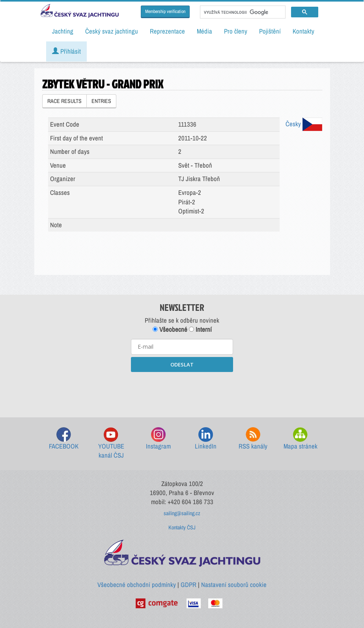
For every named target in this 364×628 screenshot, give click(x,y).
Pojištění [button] (270, 31)
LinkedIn (206, 439)
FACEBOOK (64, 439)
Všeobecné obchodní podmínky (137, 585)
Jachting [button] (63, 31)
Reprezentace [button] (167, 31)
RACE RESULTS (64, 101)
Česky (304, 124)
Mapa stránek (301, 439)
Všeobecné (170, 329)
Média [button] (204, 31)
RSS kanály (253, 439)
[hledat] (242, 12)
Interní (200, 329)
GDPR (189, 585)
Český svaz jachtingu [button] (112, 31)
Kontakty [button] (303, 31)
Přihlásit (66, 51)
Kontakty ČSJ (182, 527)
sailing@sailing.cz (182, 513)
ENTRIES (101, 101)
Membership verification (165, 11)
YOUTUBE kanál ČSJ (111, 444)
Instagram (158, 439)
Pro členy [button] (236, 31)
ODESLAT (182, 364)
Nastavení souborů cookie (234, 585)
